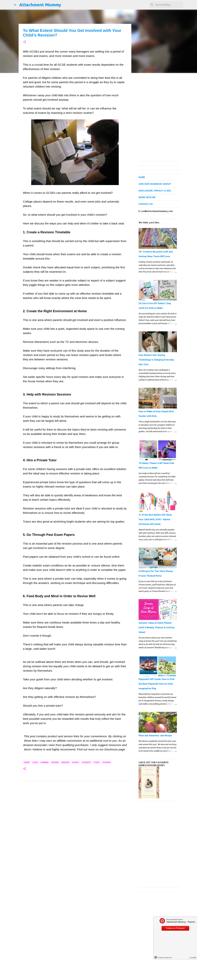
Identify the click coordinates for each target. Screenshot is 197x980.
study (97, 762)
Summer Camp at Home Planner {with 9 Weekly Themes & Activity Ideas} (157, 627)
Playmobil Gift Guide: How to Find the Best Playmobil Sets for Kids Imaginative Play (156, 684)
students (86, 762)
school (75, 762)
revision (65, 762)
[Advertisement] (75, 810)
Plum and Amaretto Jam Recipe (155, 735)
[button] (25, 42)
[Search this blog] (169, 5)
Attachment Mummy (40, 5)
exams (27, 762)
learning (45, 762)
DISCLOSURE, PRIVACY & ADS (155, 191)
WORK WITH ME (147, 197)
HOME (142, 177)
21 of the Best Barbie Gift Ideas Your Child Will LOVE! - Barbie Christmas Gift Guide (155, 519)
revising (55, 762)
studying (107, 762)
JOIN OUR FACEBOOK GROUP (155, 184)
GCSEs (35, 762)
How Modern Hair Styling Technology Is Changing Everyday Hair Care (156, 360)
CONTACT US (146, 204)
